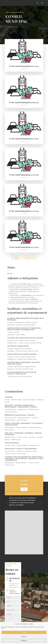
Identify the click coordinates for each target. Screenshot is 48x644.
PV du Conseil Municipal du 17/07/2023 (24, 139)
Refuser (24, 636)
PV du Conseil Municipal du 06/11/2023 (24, 66)
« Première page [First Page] (28, 256)
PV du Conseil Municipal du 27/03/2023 (24, 247)
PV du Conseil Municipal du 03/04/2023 (24, 211)
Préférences (24, 640)
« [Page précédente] (35, 256)
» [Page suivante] (24, 258)
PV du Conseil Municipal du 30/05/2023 (24, 175)
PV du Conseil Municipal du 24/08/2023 (24, 102)
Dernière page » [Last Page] (31, 258)
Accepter (24, 632)
